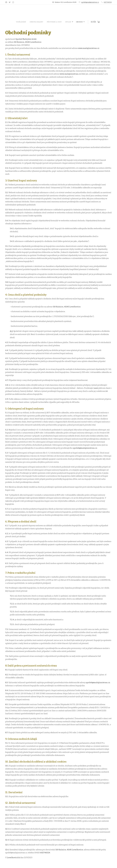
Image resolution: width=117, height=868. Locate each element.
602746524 (108, 2)
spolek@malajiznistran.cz (90, 2)
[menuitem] (42, 22)
